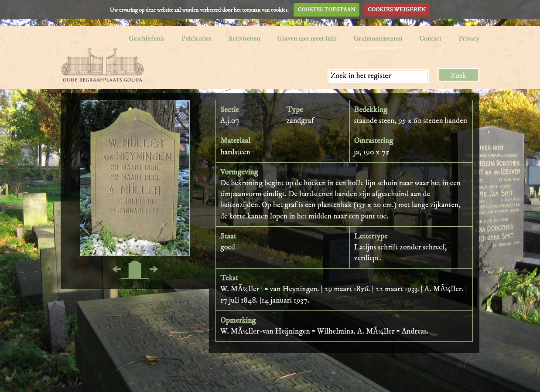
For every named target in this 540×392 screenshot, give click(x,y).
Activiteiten (244, 38)
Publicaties (196, 38)
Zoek (459, 76)
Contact (431, 38)
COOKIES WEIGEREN (397, 10)
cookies (279, 10)
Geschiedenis (147, 38)
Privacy (469, 38)
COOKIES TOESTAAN (327, 10)
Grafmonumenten (378, 38)
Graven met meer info (307, 38)
